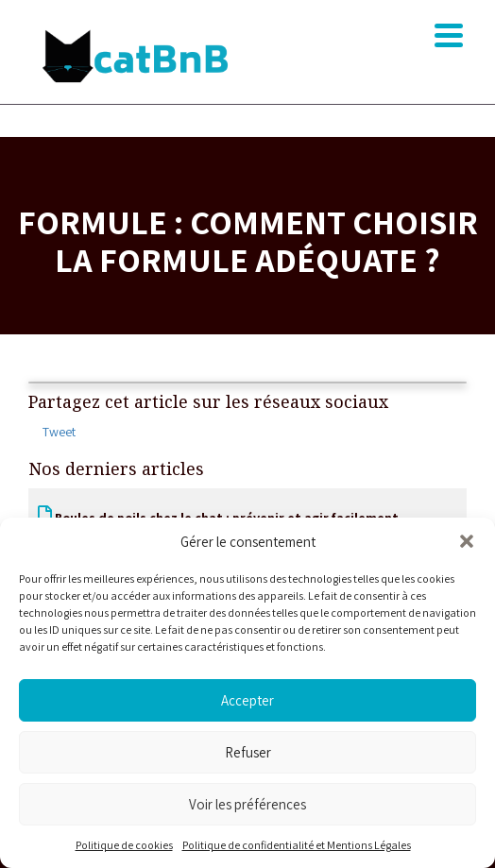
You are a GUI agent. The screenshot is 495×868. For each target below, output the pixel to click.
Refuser (248, 752)
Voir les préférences (247, 804)
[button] (467, 541)
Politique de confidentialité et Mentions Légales (297, 845)
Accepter (247, 700)
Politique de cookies (124, 845)
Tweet (59, 432)
